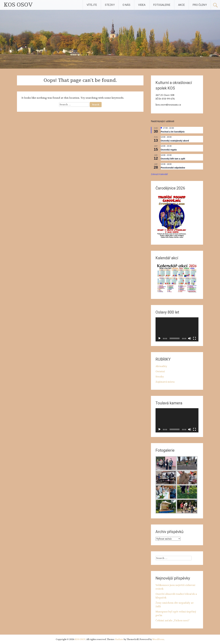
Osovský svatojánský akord (175, 141)
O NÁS (126, 5)
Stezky (160, 377)
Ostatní (160, 371)
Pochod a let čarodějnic (173, 132)
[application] (177, 329)
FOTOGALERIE (162, 5)
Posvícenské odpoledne (173, 168)
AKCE (182, 5)
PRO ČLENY (200, 5)
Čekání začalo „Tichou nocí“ (173, 620)
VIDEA (142, 5)
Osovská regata (169, 150)
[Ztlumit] (190, 338)
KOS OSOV (18, 5)
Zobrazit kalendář (159, 174)
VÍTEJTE (92, 5)
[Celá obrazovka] (194, 338)
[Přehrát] (159, 338)
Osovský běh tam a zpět (173, 159)
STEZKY (110, 5)
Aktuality (161, 366)
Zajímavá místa (165, 382)
